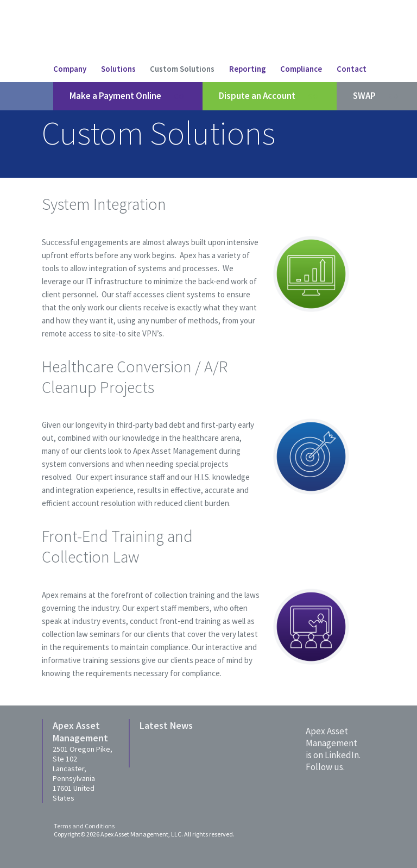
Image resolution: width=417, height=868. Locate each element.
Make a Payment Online (128, 96)
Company (70, 69)
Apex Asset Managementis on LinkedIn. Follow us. (333, 749)
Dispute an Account (270, 96)
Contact (352, 69)
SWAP (377, 96)
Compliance (301, 69)
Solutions (118, 69)
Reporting (248, 69)
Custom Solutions (182, 69)
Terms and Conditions (84, 826)
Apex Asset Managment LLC (200, 36)
